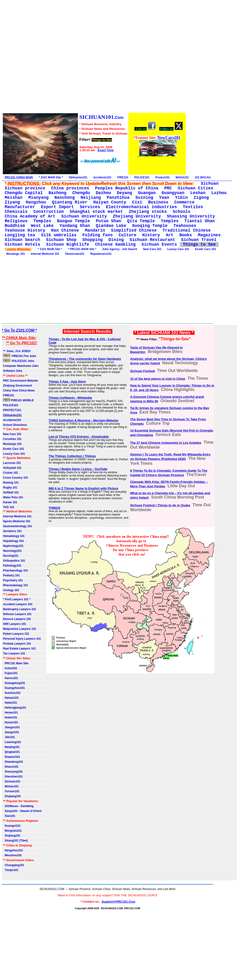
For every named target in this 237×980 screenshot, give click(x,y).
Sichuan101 (12, 781)
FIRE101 (123, 177)
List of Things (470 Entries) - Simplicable (79, 437)
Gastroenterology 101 (17, 526)
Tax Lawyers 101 (14, 653)
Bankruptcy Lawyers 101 (20, 609)
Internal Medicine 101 (45, 254)
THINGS (54, 508)
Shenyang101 (13, 772)
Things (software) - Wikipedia (70, 398)
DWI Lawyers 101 (15, 624)
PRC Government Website (20, 381)
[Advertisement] (94, 57)
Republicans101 (101, 254)
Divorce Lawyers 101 (17, 619)
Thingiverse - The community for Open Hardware (85, 359)
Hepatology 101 (13, 541)
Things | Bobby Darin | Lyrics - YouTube (78, 469)
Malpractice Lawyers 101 (20, 629)
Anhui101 (10, 668)
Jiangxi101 (11, 732)
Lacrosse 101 (12, 463)
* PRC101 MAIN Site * (82, 249)
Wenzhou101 (12, 855)
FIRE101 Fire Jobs (20, 356)
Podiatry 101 (11, 575)
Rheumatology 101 (16, 585)
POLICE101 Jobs (19, 361)
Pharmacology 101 (15, 571)
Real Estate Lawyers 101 (19, 649)
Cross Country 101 (16, 478)
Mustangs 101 (15, 254)
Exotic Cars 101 (205, 249)
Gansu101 (11, 678)
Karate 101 (10, 502)
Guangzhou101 (14, 688)
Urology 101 (11, 590)
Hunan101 (11, 722)
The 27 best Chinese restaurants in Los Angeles (166, 443)
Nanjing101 (11, 747)
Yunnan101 (11, 791)
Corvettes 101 (12, 439)
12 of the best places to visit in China (157, 379)
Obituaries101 (78, 177)
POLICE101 (142, 177)
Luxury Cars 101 (178, 249)
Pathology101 (12, 566)
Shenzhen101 (13, 777)
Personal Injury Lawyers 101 (22, 639)
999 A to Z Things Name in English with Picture (83, 488)
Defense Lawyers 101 (17, 614)
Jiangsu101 (11, 727)
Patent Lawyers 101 (16, 634)
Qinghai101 (11, 752)
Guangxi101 (12, 826)
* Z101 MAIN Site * (51, 177)
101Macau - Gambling (18, 806)
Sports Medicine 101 (17, 521)
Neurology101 (12, 551)
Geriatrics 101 (12, 531)
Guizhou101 (12, 693)
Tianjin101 (11, 870)
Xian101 (9, 816)
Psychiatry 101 (13, 580)
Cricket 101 (11, 473)
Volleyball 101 (12, 468)
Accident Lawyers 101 (18, 604)
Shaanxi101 (12, 757)
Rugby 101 (10, 488)
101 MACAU (203, 177)
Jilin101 (9, 737)
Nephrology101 (13, 546)
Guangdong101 (14, 683)
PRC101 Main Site (16, 663)
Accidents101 (102, 177)
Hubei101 (10, 717)
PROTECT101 (12, 410)
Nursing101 (11, 556)
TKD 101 (9, 507)
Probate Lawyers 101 (17, 644)
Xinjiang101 (12, 836)
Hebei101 (10, 703)
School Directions (15, 425)
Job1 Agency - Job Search (120, 249)
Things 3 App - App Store (67, 381)
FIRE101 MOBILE (18, 400)
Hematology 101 (14, 536)
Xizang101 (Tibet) (15, 841)
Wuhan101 (11, 786)
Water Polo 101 (13, 497)
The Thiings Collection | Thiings (72, 456)
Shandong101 (13, 762)
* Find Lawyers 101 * (17, 599)
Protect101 (162, 177)
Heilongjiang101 (15, 708)
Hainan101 (11, 698)
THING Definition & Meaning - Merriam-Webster (84, 420)
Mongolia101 (12, 831)
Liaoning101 (12, 742)
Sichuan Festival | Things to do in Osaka (160, 505)
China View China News (19, 390)
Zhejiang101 (12, 796)
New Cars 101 (152, 249)
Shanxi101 (11, 767)
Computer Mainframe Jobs (21, 366)
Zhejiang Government (17, 386)
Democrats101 (75, 254)
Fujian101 (10, 673)
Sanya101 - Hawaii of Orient (22, 811)
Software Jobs (13, 371)
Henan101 (10, 713)
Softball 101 (11, 492)
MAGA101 (182, 177)
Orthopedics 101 (14, 561)
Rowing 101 (11, 483)
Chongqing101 (14, 865)
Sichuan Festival (142, 371)
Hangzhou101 (13, 850)
